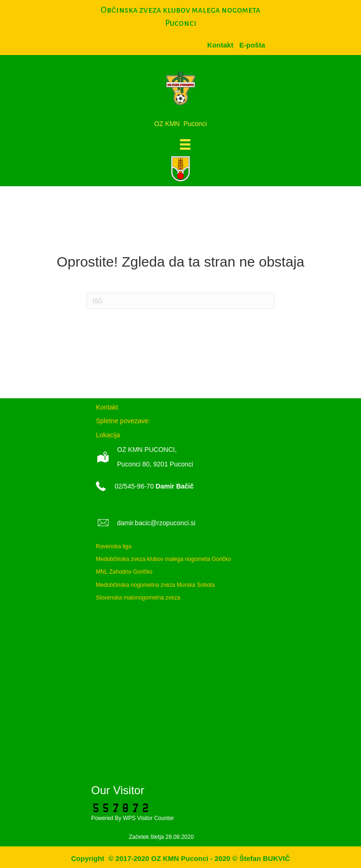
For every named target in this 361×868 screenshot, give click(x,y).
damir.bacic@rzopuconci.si (156, 523)
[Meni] (185, 144)
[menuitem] (252, 45)
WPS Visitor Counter (148, 818)
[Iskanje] (180, 301)
